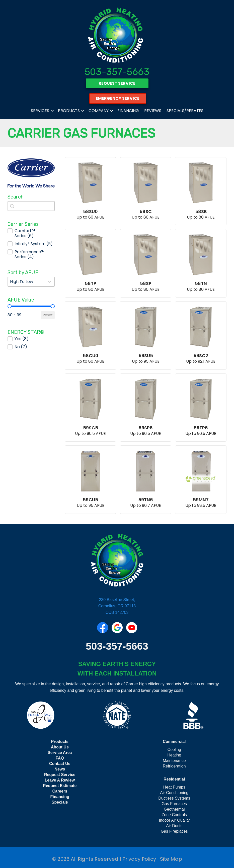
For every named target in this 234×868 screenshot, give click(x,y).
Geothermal (174, 809)
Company (99, 111)
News (60, 769)
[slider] (10, 306)
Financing (128, 111)
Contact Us (60, 764)
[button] (31, 233)
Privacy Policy (139, 859)
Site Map (171, 859)
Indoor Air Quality (174, 820)
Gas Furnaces (174, 804)
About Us (60, 747)
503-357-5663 (117, 72)
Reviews (153, 111)
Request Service (60, 775)
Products (69, 111)
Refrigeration (174, 766)
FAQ (60, 758)
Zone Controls (174, 815)
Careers (60, 791)
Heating (174, 755)
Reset (48, 315)
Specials (60, 802)
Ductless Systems (174, 798)
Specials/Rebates (185, 111)
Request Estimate (60, 786)
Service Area (60, 753)
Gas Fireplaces (174, 831)
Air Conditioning (174, 793)
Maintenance (174, 761)
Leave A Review (60, 780)
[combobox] (31, 206)
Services (40, 111)
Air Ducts (174, 826)
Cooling (174, 750)
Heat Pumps (174, 787)
